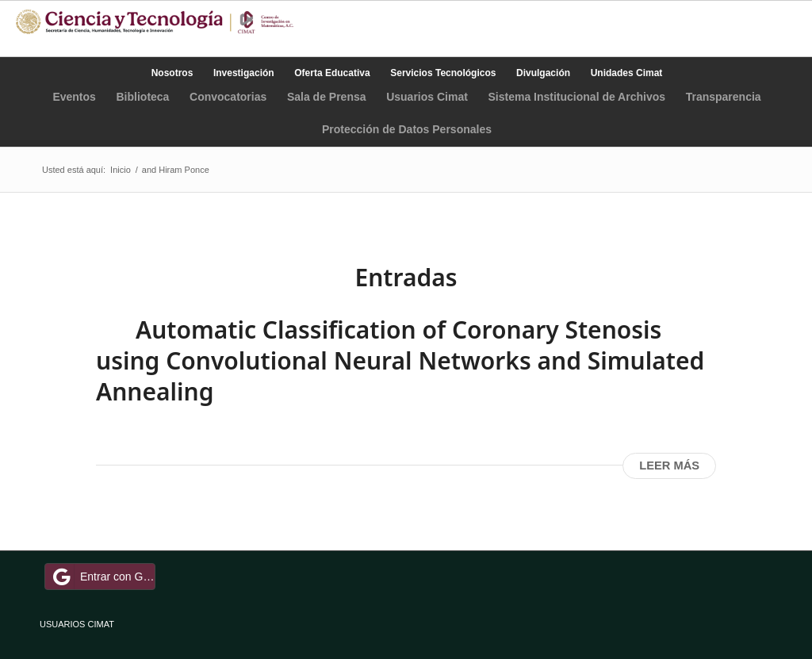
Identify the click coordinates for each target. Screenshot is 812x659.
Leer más (669, 466)
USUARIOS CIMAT (77, 624)
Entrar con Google (102, 577)
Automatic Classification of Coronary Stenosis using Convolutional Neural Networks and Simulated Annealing (400, 360)
